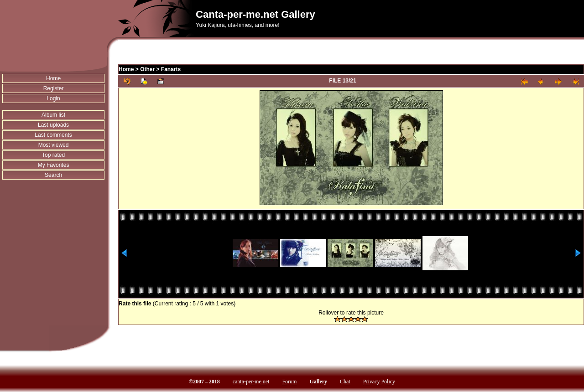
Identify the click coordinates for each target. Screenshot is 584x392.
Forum (289, 382)
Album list (53, 115)
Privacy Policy (379, 382)
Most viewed (54, 145)
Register (54, 88)
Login (53, 98)
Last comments (53, 135)
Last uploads (53, 125)
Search (53, 175)
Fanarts (171, 69)
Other (147, 69)
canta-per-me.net (251, 382)
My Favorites (54, 165)
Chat (345, 382)
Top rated (53, 155)
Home (53, 78)
